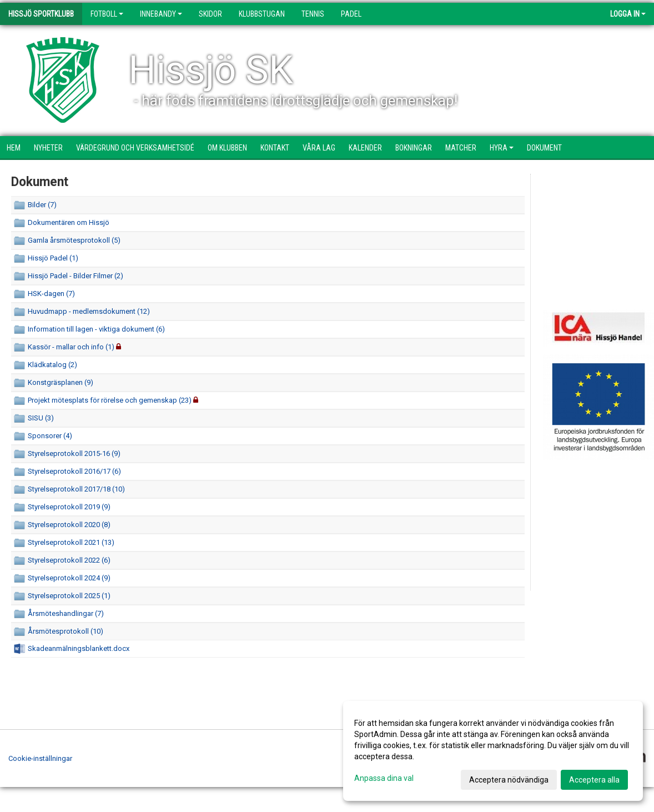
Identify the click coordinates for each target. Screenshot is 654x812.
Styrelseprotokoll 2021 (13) (71, 542)
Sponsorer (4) (50, 436)
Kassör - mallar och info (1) (71, 347)
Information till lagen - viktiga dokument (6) (96, 329)
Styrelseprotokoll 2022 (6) (69, 560)
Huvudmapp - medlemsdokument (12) (89, 311)
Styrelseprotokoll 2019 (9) (69, 507)
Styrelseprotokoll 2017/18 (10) (76, 489)
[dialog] (493, 751)
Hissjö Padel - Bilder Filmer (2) (76, 276)
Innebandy (161, 14)
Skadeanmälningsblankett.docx (79, 648)
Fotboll (107, 14)
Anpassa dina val (384, 778)
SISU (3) (41, 418)
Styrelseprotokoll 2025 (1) (69, 596)
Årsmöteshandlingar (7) (66, 613)
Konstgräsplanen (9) (61, 382)
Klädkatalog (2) (52, 365)
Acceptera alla (594, 780)
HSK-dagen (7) (51, 294)
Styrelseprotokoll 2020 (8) (69, 525)
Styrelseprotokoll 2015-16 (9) (74, 453)
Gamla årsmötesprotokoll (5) (74, 240)
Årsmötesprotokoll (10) (66, 631)
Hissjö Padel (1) (53, 258)
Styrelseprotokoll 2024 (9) (69, 578)
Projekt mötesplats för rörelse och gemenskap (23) (110, 400)
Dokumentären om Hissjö (69, 222)
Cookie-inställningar (40, 758)
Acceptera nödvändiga (509, 780)
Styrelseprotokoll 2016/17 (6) (74, 471)
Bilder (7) (42, 205)
